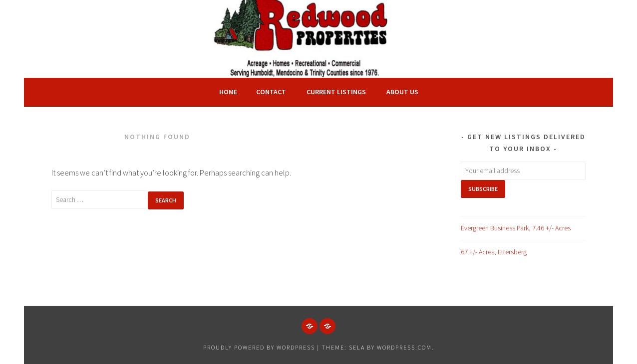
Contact (271, 92)
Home (228, 92)
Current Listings (336, 92)
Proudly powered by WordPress (259, 347)
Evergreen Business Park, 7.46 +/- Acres (516, 228)
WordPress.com (404, 347)
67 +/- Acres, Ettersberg (494, 252)
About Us (402, 92)
